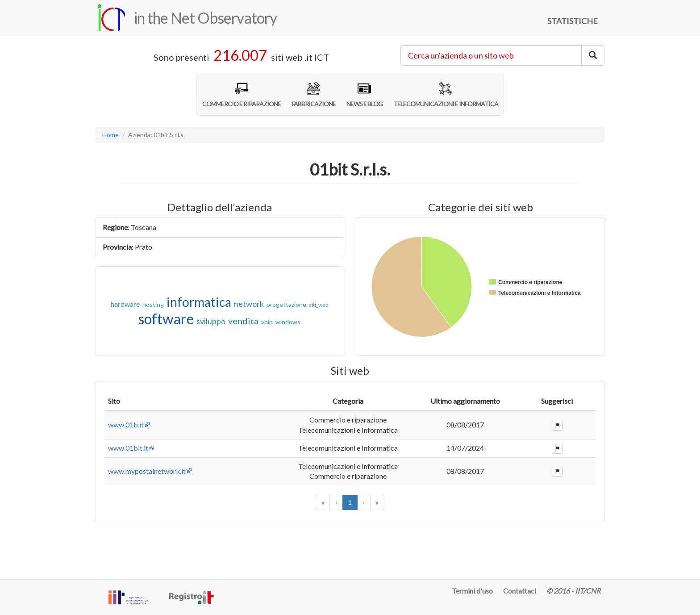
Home (110, 135)
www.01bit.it (128, 473)
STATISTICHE (573, 21)
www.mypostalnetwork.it (147, 511)
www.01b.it (126, 435)
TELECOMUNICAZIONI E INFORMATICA (446, 95)
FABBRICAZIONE (314, 95)
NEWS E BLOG (365, 95)
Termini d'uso (472, 591)
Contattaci (520, 591)
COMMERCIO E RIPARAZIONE (242, 95)
